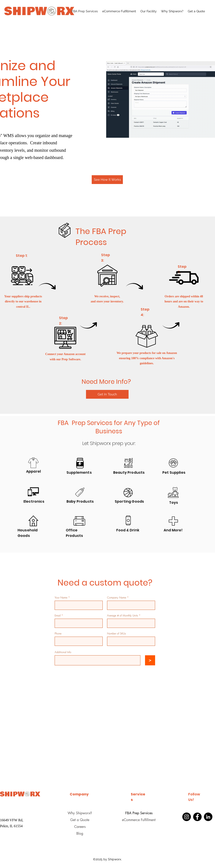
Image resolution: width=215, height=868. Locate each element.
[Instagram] (187, 817)
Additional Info (63, 652)
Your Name (61, 598)
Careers (80, 827)
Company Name (117, 598)
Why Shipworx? (80, 813)
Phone (58, 634)
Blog (80, 833)
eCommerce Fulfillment (139, 820)
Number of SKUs (116, 634)
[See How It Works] (107, 180)
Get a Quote (80, 820)
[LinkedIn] (208, 817)
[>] (150, 660)
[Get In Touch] (107, 394)
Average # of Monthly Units (123, 616)
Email (58, 616)
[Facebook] (197, 817)
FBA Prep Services (139, 813)
